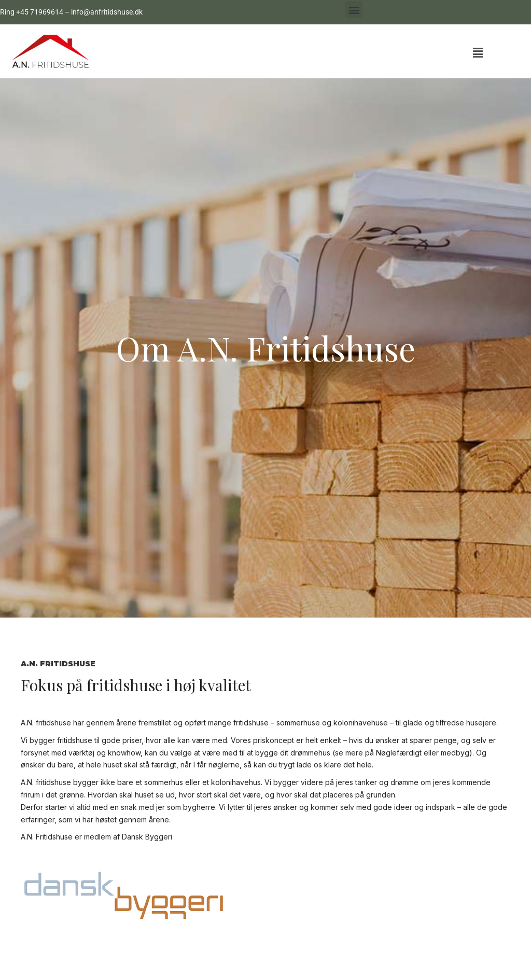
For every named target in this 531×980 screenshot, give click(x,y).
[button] (354, 10)
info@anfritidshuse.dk (107, 12)
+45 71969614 (40, 12)
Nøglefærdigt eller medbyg (423, 753)
